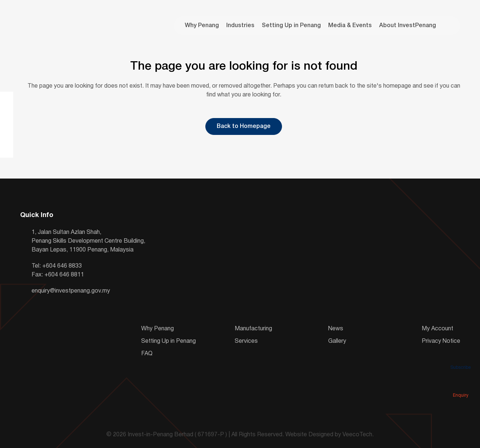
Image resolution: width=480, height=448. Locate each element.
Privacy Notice (441, 341)
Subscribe (461, 357)
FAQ (147, 354)
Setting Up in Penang (291, 26)
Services (246, 341)
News (336, 329)
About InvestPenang (408, 26)
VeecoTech (357, 435)
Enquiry (461, 385)
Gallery (337, 341)
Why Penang (202, 26)
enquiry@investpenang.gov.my (71, 291)
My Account (437, 329)
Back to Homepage (244, 126)
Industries (240, 26)
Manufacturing (253, 329)
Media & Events (350, 26)
